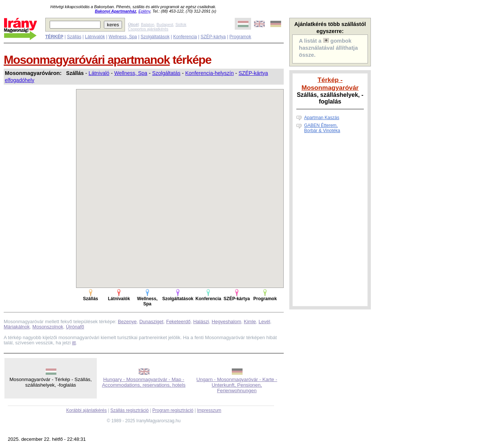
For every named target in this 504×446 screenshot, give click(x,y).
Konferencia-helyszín (210, 73)
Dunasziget (151, 322)
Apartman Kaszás (322, 118)
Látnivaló (99, 73)
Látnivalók (95, 37)
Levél (264, 322)
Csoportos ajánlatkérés (148, 29)
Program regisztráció (173, 410)
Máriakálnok (17, 327)
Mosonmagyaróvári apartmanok (87, 60)
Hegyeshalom (227, 322)
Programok (241, 37)
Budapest (165, 24)
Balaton (148, 24)
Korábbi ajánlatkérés (86, 410)
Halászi (201, 322)
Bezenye (127, 322)
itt (74, 343)
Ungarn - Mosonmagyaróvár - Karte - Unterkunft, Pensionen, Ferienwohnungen (237, 385)
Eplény (144, 11)
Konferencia (185, 37)
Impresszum (209, 410)
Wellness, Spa (123, 37)
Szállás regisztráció (130, 410)
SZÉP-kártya (213, 37)
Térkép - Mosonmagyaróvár (330, 84)
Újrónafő (75, 327)
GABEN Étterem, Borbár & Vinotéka (322, 128)
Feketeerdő (178, 322)
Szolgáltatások (155, 37)
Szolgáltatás (166, 73)
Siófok (181, 24)
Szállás (74, 37)
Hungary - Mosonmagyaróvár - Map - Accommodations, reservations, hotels (144, 382)
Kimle (250, 322)
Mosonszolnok (48, 327)
